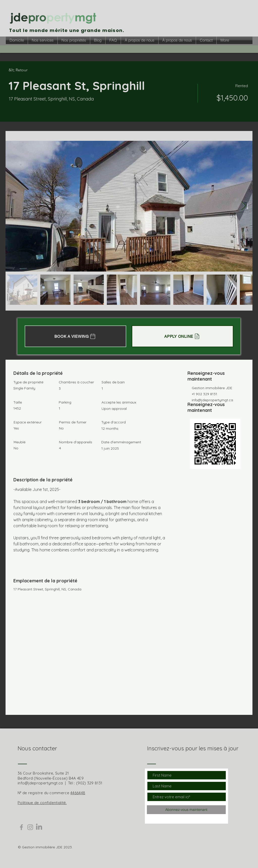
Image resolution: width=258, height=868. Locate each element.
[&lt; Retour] (26, 70)
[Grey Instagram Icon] (30, 827)
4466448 (78, 793)
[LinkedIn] (39, 827)
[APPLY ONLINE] (183, 336)
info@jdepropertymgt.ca (212, 400)
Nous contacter (37, 748)
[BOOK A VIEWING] (75, 336)
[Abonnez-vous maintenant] (186, 810)
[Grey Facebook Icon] (21, 827)
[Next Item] (244, 206)
